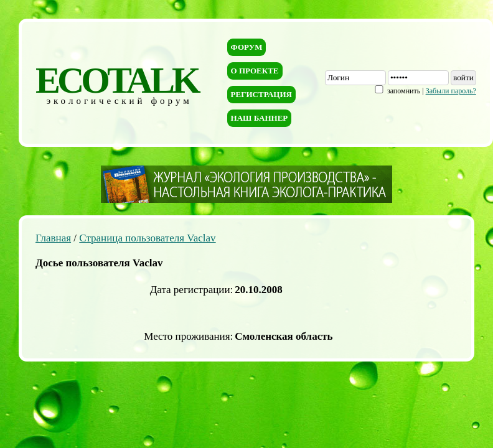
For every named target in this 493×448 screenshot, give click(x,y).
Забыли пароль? (451, 91)
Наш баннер (260, 118)
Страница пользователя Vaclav (147, 238)
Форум (247, 47)
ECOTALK (117, 80)
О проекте (255, 71)
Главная (53, 238)
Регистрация (261, 94)
